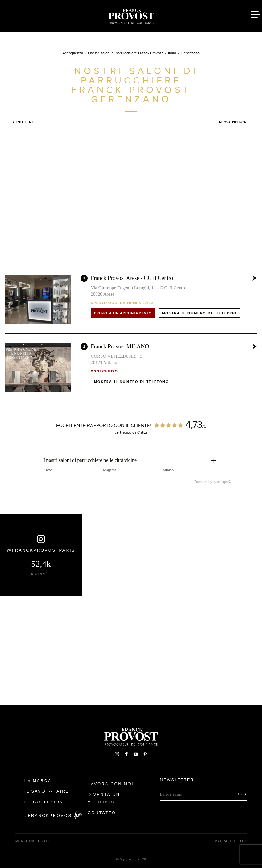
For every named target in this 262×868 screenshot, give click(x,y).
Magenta (110, 470)
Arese (48, 470)
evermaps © (222, 482)
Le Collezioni (45, 802)
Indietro (24, 122)
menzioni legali (32, 841)
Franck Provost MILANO (120, 346)
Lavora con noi (111, 784)
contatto (102, 813)
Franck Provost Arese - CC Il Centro (132, 278)
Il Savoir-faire (47, 791)
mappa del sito (231, 841)
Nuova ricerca (233, 122)
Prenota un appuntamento (123, 313)
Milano (168, 470)
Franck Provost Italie (131, 15)
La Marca (38, 781)
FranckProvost (52, 815)
